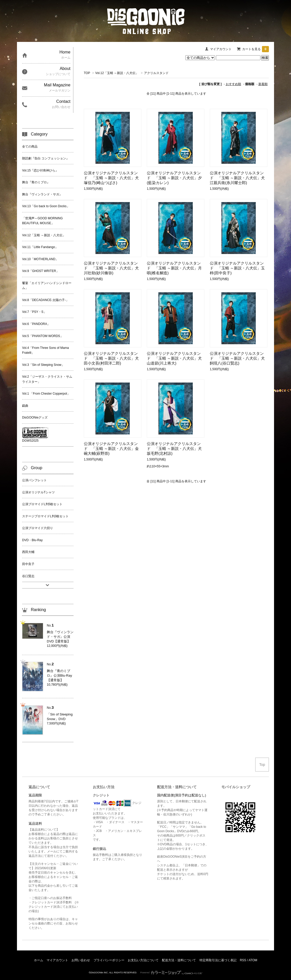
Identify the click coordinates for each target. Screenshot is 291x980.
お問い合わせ (81, 960)
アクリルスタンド (156, 73)
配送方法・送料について (179, 960)
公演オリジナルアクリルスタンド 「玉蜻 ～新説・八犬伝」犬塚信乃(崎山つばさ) (111, 178)
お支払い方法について (143, 960)
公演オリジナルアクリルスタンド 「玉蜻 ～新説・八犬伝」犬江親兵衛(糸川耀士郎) (237, 178)
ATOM (253, 960)
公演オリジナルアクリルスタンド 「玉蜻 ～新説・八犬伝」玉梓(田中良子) (237, 268)
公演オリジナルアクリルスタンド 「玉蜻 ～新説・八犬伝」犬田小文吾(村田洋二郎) (111, 358)
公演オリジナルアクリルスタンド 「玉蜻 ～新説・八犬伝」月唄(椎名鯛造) (174, 268)
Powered (171, 973)
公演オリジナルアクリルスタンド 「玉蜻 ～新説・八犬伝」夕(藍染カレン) (174, 178)
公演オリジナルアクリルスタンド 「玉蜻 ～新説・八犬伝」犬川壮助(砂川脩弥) (111, 268)
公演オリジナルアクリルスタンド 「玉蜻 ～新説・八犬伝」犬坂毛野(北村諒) (174, 448)
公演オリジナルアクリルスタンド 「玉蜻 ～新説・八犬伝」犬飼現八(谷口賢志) (237, 358)
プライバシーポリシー (109, 960)
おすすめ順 (233, 84)
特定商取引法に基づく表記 (218, 960)
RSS (243, 960)
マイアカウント (221, 49)
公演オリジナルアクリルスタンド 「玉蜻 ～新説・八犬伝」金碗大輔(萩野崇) (111, 448)
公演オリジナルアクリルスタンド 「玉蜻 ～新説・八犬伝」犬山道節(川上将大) (174, 358)
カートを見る (256, 49)
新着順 (263, 84)
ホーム (39, 960)
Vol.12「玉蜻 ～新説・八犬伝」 (117, 73)
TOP (87, 73)
